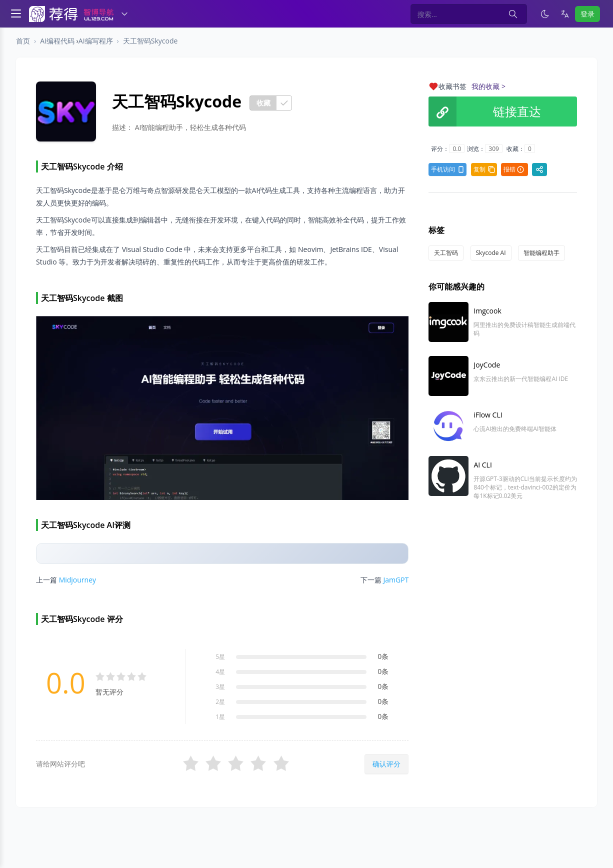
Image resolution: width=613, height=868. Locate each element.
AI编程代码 (57, 41)
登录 (587, 14)
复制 (484, 169)
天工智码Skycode (150, 41)
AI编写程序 (96, 41)
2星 (220, 702)
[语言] (565, 14)
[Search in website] (469, 14)
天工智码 (446, 253)
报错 (514, 169)
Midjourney (77, 580)
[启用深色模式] (545, 14)
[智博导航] (71, 14)
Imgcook (487, 311)
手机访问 (448, 169)
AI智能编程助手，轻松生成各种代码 (191, 127)
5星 (220, 657)
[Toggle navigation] (16, 12)
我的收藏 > (488, 86)
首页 (23, 41)
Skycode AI (491, 253)
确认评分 (386, 764)
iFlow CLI (488, 415)
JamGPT (396, 580)
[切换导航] (124, 14)
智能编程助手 (541, 253)
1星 (220, 717)
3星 (220, 687)
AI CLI (482, 465)
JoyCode (487, 365)
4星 (220, 672)
